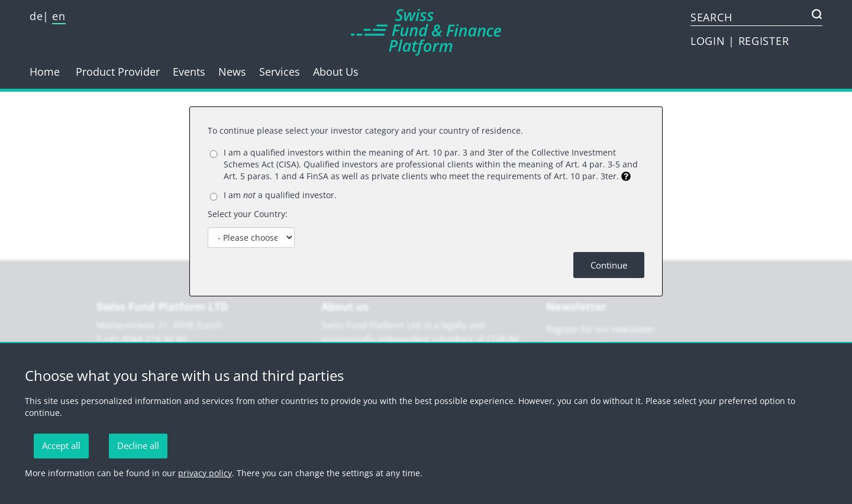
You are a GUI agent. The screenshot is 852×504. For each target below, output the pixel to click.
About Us (336, 72)
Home (45, 72)
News (232, 72)
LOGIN (709, 41)
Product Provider (118, 72)
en (59, 16)
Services (280, 72)
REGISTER (764, 41)
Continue (609, 265)
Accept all (61, 445)
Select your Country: (248, 214)
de (36, 16)
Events (189, 72)
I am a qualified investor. (280, 195)
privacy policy (205, 473)
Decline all (138, 445)
